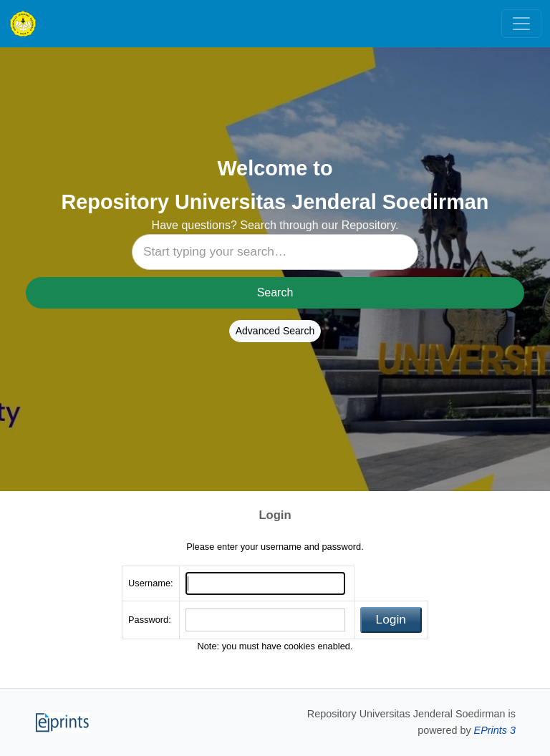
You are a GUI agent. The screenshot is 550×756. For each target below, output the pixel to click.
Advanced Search (275, 331)
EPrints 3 (495, 730)
